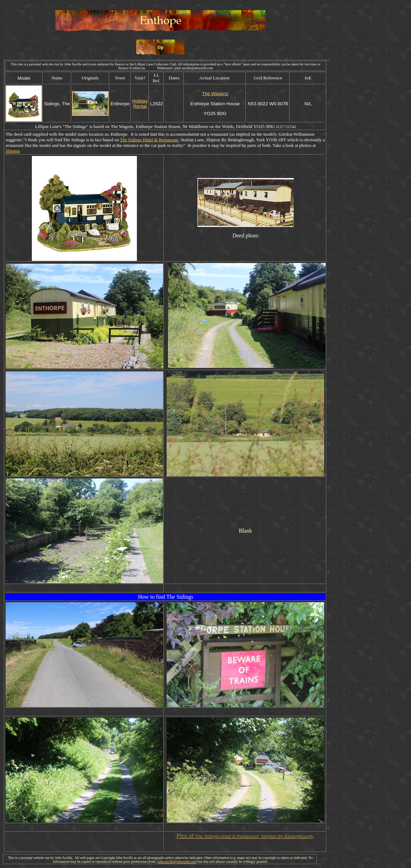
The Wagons (215, 94)
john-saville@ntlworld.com (176, 862)
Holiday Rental (140, 104)
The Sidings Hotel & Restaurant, (150, 140)
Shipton (13, 151)
